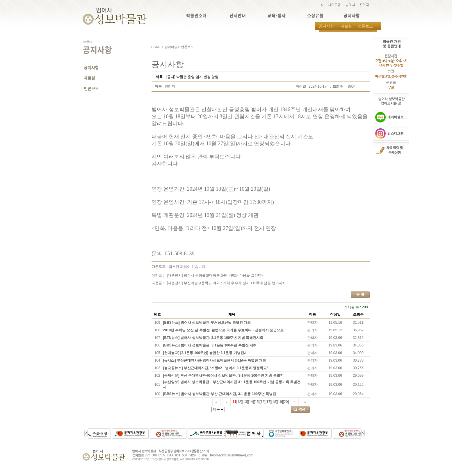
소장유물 (315, 16)
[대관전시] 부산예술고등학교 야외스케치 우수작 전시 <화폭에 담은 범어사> (226, 283)
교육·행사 (276, 16)
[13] (245, 402)
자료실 (346, 26)
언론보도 (365, 26)
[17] (268, 402)
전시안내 (238, 16)
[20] (286, 402)
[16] (263, 402)
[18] (274, 402)
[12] (239, 402)
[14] (251, 402)
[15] (257, 402)
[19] (280, 402)
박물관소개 (196, 16)
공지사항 (352, 16)
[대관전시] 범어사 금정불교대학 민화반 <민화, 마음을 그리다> (215, 275)
